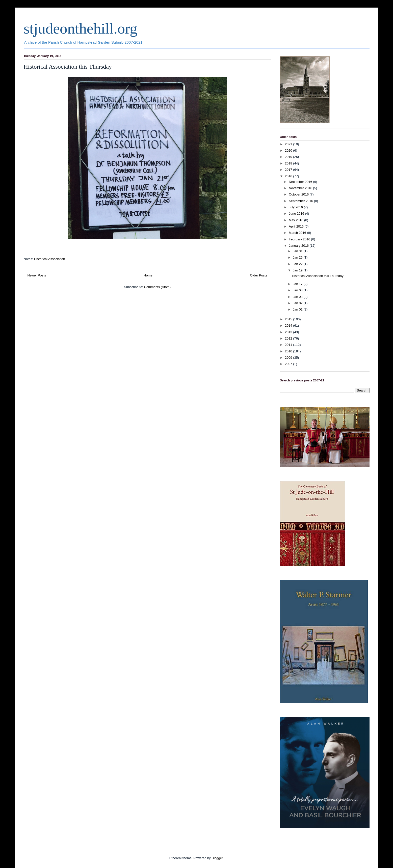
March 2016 (298, 233)
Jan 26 (298, 257)
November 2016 (301, 188)
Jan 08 (298, 290)
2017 (289, 170)
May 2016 (296, 220)
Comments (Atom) (157, 287)
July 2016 (296, 207)
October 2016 (299, 194)
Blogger (217, 858)
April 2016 (297, 226)
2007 (289, 364)
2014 (289, 326)
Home (148, 275)
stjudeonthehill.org (81, 29)
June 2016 (297, 214)
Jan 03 (298, 297)
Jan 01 (298, 309)
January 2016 (299, 246)
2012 (289, 338)
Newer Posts (37, 275)
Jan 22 (298, 264)
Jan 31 (298, 251)
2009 (289, 358)
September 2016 (301, 201)
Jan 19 (298, 270)
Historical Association (50, 259)
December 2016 (301, 182)
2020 (289, 150)
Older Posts (259, 275)
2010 (289, 351)
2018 (289, 163)
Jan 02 (298, 303)
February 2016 (300, 239)
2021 (289, 144)
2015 (289, 319)
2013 (289, 332)
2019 (289, 157)
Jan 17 (298, 284)
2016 (289, 176)
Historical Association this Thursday (68, 67)
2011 (289, 345)
